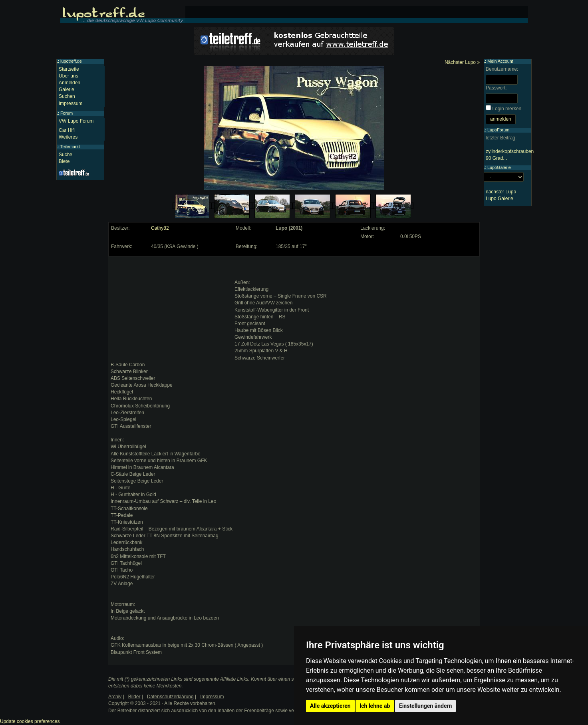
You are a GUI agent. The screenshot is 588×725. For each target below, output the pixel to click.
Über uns (69, 76)
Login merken (507, 109)
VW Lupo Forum (76, 121)
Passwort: (496, 88)
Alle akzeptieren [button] (330, 706)
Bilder (134, 697)
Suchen (67, 96)
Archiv (115, 697)
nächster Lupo (501, 192)
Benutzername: (502, 69)
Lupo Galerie (500, 199)
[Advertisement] (171, 309)
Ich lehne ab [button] (375, 706)
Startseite (69, 69)
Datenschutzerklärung (170, 697)
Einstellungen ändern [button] (426, 706)
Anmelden (70, 83)
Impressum (71, 103)
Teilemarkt (70, 147)
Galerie (67, 89)
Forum (67, 113)
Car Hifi (67, 130)
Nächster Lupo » (462, 62)
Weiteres (68, 137)
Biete (64, 161)
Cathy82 (160, 228)
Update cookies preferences (30, 721)
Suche (66, 155)
